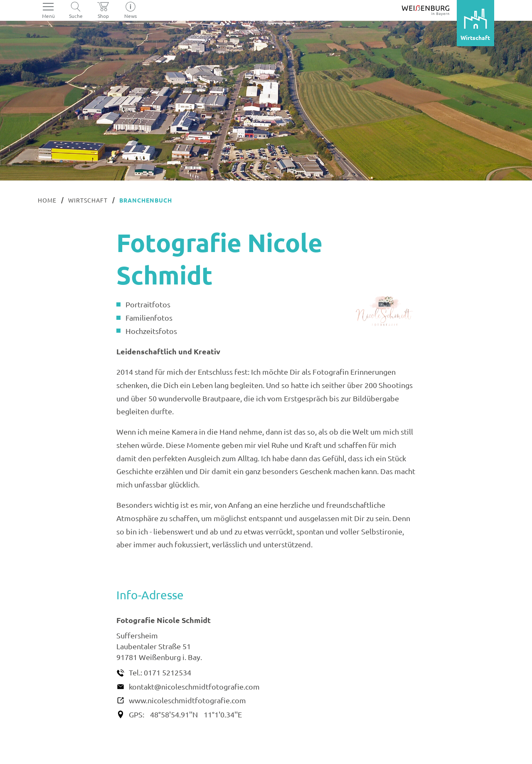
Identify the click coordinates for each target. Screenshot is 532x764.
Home (47, 200)
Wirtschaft (88, 200)
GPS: (137, 714)
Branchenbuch (146, 200)
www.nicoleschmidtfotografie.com (187, 700)
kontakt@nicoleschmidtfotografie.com (194, 686)
